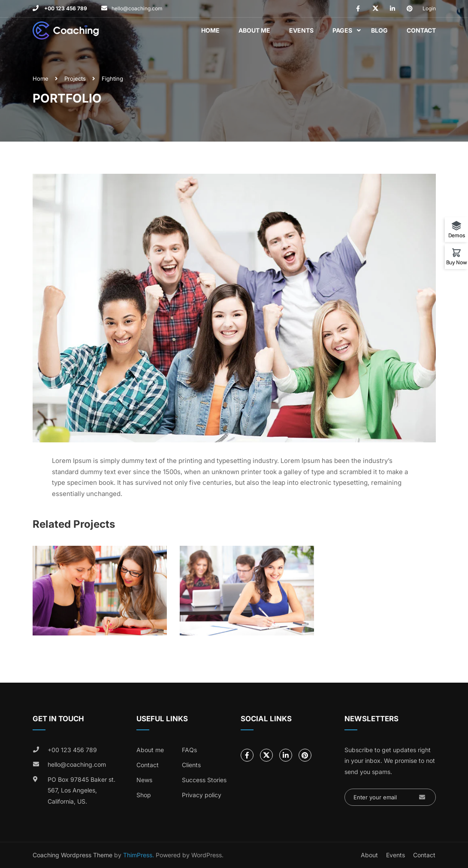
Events (301, 30)
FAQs (189, 750)
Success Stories (204, 780)
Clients (191, 765)
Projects (75, 79)
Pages (342, 30)
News (144, 780)
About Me (254, 30)
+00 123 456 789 (65, 8)
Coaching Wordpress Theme (72, 855)
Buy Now (457, 262)
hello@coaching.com (137, 8)
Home (210, 30)
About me (150, 750)
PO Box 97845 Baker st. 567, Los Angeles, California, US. (82, 790)
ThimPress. (139, 855)
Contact (421, 30)
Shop (144, 795)
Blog (379, 30)
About (369, 855)
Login (429, 8)
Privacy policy (202, 795)
